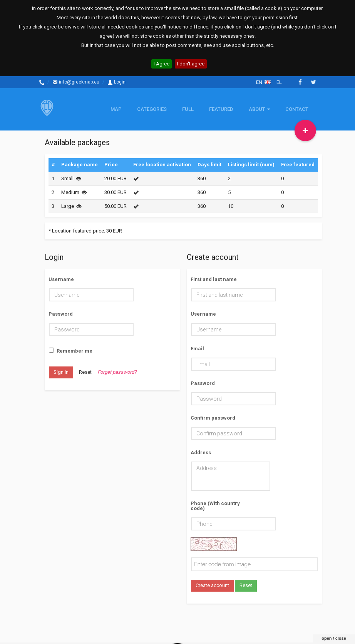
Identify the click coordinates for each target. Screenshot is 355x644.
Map (116, 109)
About (259, 109)
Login (116, 82)
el (279, 82)
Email (197, 348)
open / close (334, 617)
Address (201, 452)
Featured (221, 109)
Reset (85, 372)
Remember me (71, 351)
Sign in (61, 372)
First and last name (214, 279)
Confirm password (213, 418)
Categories (152, 109)
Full (188, 109)
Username (61, 279)
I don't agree (191, 64)
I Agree (162, 64)
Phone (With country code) (215, 506)
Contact (297, 109)
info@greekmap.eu (76, 82)
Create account (212, 585)
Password (61, 314)
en (263, 82)
